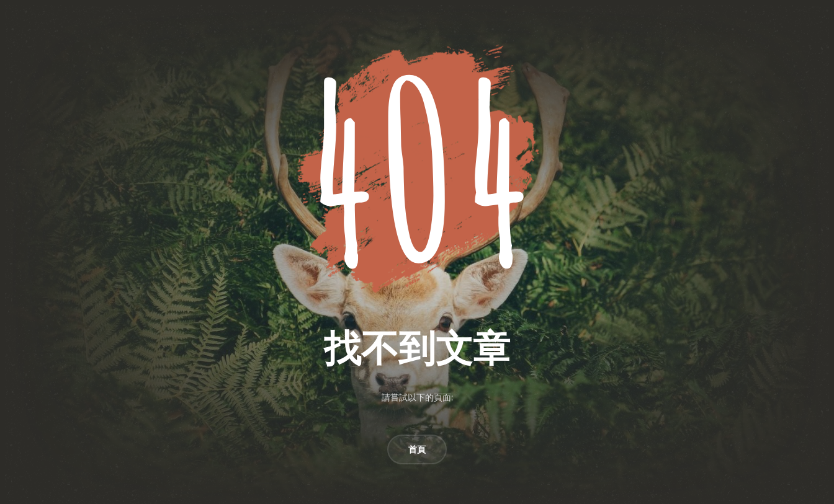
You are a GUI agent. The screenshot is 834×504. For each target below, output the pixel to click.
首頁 (417, 449)
